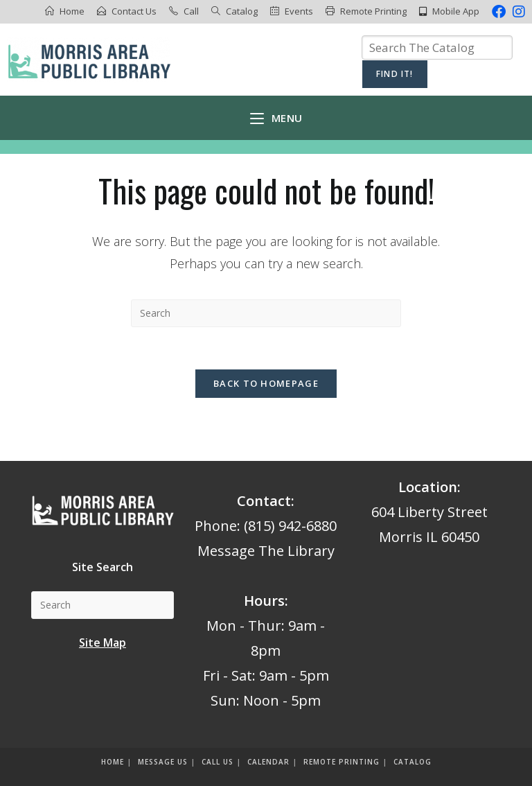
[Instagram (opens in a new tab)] (517, 12)
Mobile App (456, 11)
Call (191, 11)
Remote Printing (373, 11)
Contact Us (134, 11)
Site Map (103, 643)
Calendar (268, 762)
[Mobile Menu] (276, 118)
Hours (264, 601)
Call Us (218, 762)
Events (299, 11)
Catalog (242, 11)
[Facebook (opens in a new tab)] (499, 12)
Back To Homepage (266, 383)
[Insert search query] (266, 313)
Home (72, 11)
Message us (163, 762)
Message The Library (266, 551)
